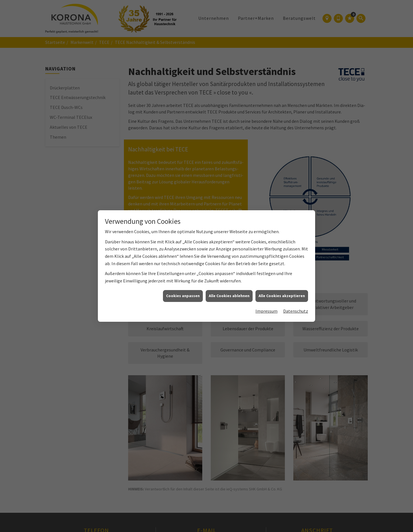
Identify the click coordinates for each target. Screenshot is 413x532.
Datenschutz (296, 307)
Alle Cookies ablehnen (229, 291)
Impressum (266, 307)
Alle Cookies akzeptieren (282, 291)
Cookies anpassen (183, 291)
